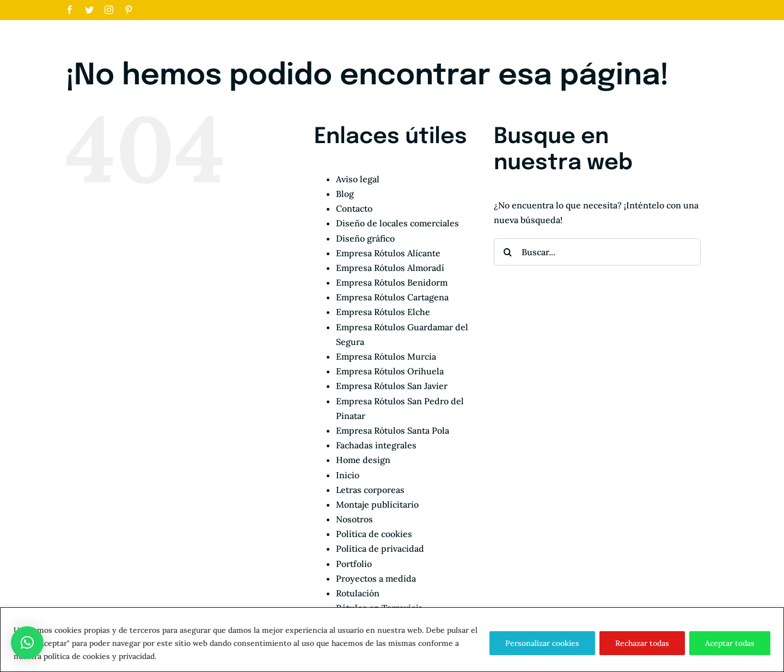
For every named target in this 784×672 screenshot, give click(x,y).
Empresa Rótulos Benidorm (392, 282)
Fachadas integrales (376, 445)
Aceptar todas (730, 643)
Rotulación (358, 593)
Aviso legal (358, 179)
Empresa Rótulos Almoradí (390, 268)
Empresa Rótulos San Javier (392, 386)
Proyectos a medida (376, 578)
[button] (27, 643)
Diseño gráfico (365, 238)
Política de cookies (374, 534)
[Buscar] (507, 252)
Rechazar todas (642, 643)
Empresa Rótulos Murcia (386, 356)
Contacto (354, 208)
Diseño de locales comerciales (397, 223)
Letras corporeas (370, 490)
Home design (363, 460)
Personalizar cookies (542, 643)
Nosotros (354, 519)
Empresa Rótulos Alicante (388, 253)
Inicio (348, 475)
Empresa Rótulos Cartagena (392, 297)
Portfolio (354, 564)
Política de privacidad (380, 548)
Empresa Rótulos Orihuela (390, 371)
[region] (392, 640)
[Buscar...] (597, 252)
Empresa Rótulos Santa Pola (393, 430)
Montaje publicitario (377, 504)
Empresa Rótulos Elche (383, 312)
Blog (345, 194)
